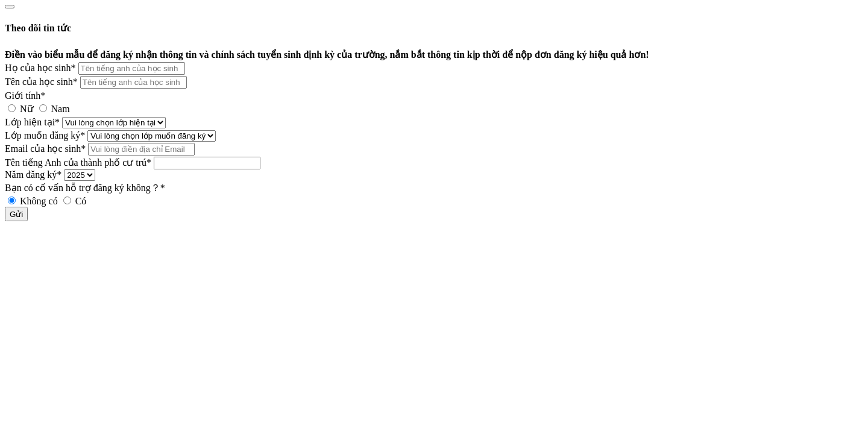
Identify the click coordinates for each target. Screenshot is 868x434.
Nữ (22, 109)
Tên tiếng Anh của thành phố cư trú (78, 162)
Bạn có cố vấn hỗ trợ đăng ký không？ (85, 188)
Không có (34, 201)
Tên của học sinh (41, 82)
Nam (55, 109)
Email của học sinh (45, 149)
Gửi (16, 214)
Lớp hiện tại (32, 122)
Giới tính (25, 96)
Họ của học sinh (40, 68)
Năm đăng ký (33, 175)
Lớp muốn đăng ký (45, 135)
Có (75, 201)
